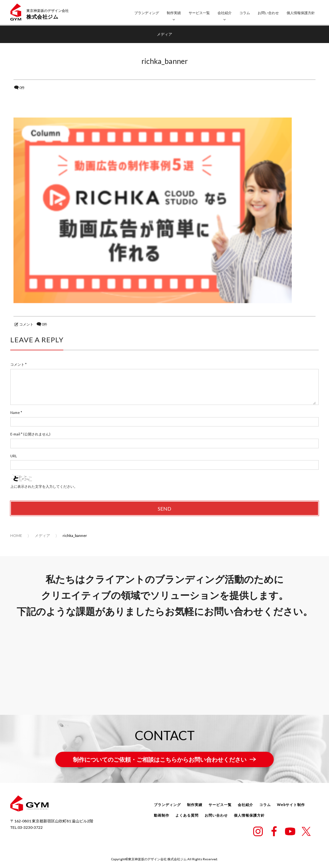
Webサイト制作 (291, 805)
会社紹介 (225, 13)
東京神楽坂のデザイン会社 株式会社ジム (157, 859)
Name (15, 412)
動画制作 (162, 815)
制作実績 (174, 13)
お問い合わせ (268, 13)
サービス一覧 (199, 13)
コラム (245, 13)
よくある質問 (187, 815)
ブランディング (147, 13)
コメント (26, 324)
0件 (22, 88)
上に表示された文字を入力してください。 (44, 486)
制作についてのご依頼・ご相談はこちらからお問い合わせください (160, 759)
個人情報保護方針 (301, 13)
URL (14, 456)
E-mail (15, 434)
